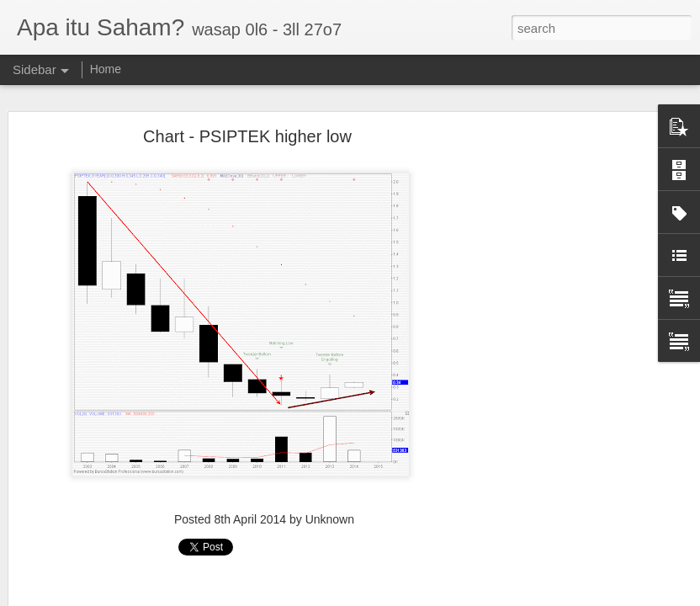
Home (106, 69)
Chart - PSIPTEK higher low (247, 130)
